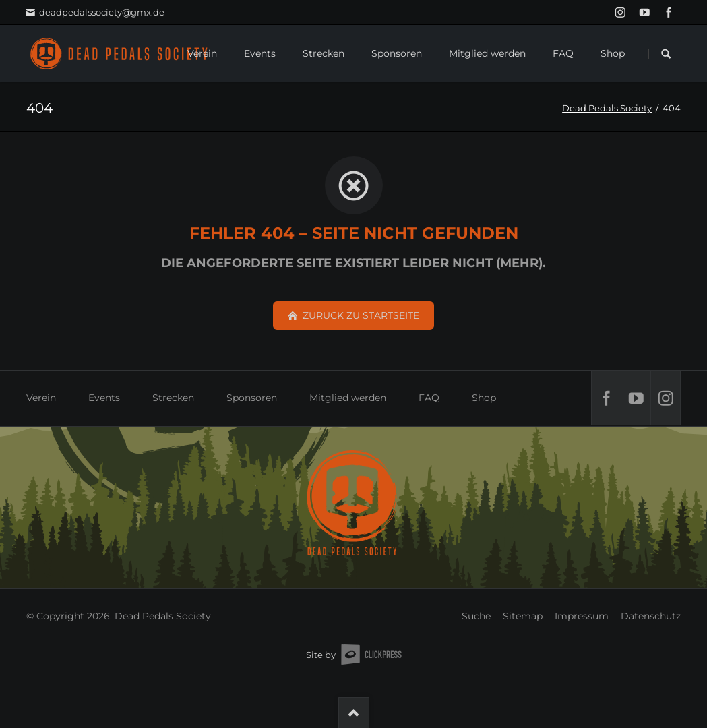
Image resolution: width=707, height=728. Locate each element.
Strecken (173, 398)
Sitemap (523, 616)
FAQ (429, 398)
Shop (484, 398)
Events (104, 398)
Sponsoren (252, 398)
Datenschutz (651, 616)
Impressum (582, 616)
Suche (476, 616)
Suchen (666, 54)
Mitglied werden (348, 398)
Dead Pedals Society (607, 108)
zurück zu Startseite (360, 315)
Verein (41, 398)
